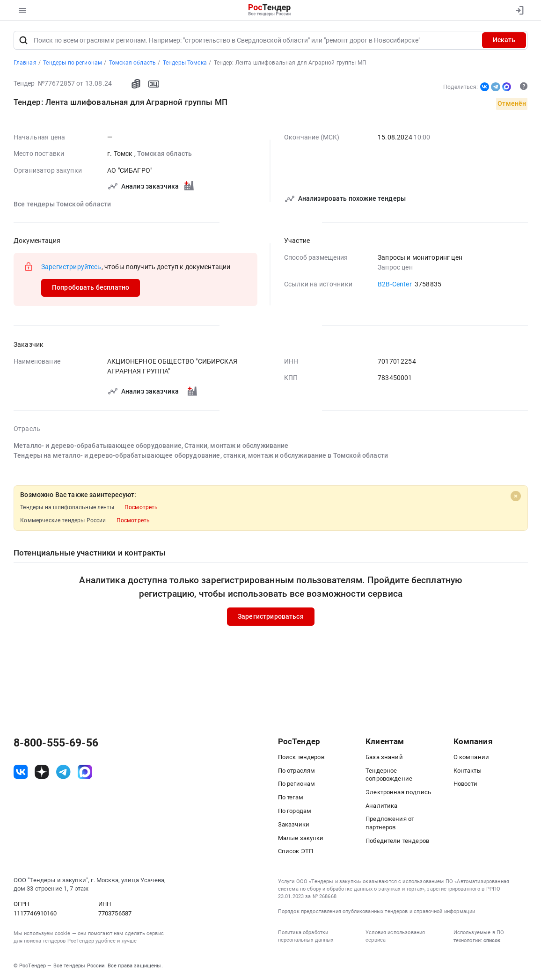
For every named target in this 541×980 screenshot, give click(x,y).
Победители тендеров (397, 841)
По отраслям (297, 771)
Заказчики (294, 824)
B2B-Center (395, 284)
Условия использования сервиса (395, 936)
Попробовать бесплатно (91, 287)
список (492, 940)
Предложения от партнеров (390, 823)
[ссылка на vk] (21, 772)
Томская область (164, 154)
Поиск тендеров (301, 757)
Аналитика (381, 806)
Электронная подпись (398, 792)
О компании (472, 757)
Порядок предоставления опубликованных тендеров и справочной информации (377, 912)
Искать (504, 40)
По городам (295, 811)
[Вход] (517, 10)
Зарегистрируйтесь (71, 267)
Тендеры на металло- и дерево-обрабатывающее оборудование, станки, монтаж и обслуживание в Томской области (201, 455)
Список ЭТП (296, 852)
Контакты (468, 771)
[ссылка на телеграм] (63, 772)
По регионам (297, 784)
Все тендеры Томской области (62, 204)
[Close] (516, 496)
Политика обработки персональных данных (306, 936)
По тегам (291, 798)
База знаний (384, 757)
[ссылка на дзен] (42, 772)
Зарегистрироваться (271, 616)
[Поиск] (23, 40)
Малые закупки (301, 838)
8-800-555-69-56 (56, 743)
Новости (466, 784)
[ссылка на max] (85, 772)
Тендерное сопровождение (389, 775)
